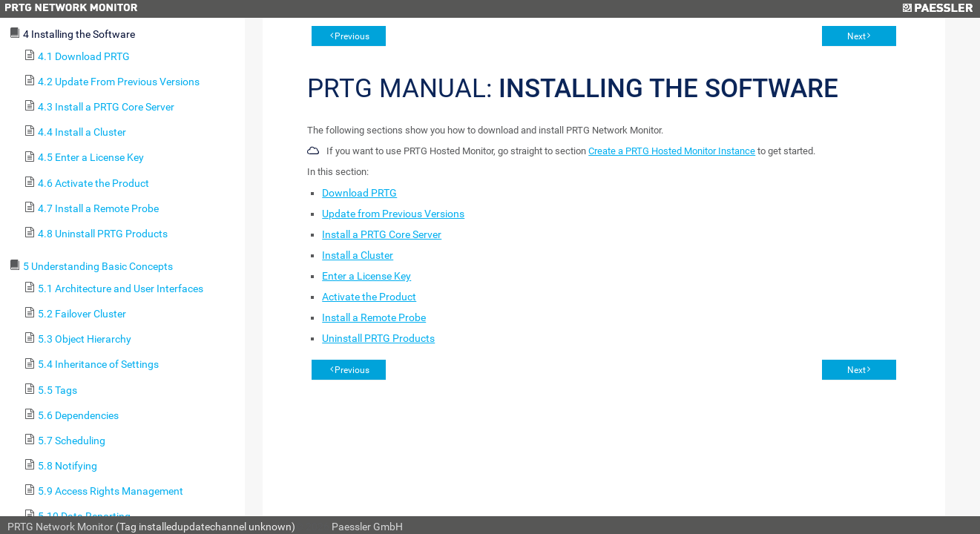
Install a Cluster (358, 255)
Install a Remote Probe (374, 317)
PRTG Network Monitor (60, 527)
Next (856, 36)
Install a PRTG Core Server (382, 234)
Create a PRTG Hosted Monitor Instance (672, 151)
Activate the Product (369, 297)
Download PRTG (359, 193)
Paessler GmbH (367, 527)
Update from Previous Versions (393, 214)
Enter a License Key (366, 276)
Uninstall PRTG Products (378, 338)
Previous (352, 36)
